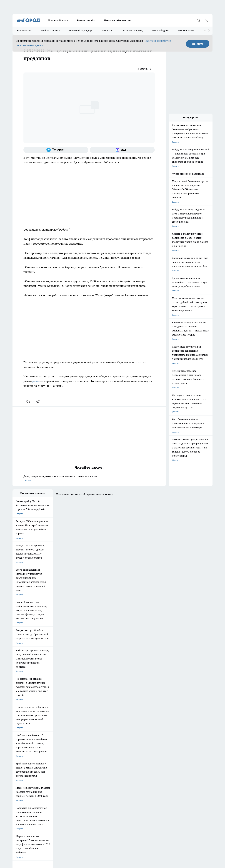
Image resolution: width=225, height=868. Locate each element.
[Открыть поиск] (198, 20)
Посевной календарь (81, 31)
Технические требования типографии (68, 763)
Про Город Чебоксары (22, 740)
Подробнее (95, 818)
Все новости (24, 31)
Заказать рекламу (133, 31)
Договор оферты (20, 763)
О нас (15, 767)
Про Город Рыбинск (75, 744)
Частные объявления (117, 20)
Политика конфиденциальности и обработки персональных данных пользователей (49, 823)
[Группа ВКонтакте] (149, 745)
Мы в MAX (108, 31)
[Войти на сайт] (206, 20)
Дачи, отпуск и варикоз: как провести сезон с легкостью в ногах (89, 479)
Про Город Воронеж (102, 740)
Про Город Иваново (128, 740)
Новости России (58, 20)
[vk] (28, 401)
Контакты (56, 767)
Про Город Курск (47, 744)
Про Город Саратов (128, 744)
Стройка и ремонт (50, 31)
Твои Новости (19, 744)
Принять (198, 44)
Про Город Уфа (100, 744)
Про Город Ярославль (76, 740)
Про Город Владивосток (77, 748)
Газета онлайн (86, 20)
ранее (36, 381)
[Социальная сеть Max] (122, 150)
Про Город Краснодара (103, 748)
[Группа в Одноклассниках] (157, 745)
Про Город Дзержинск (49, 748)
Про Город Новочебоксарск (51, 740)
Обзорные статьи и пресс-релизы (106, 763)
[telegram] (39, 401)
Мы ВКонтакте (186, 31)
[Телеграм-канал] (56, 150)
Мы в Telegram (161, 31)
